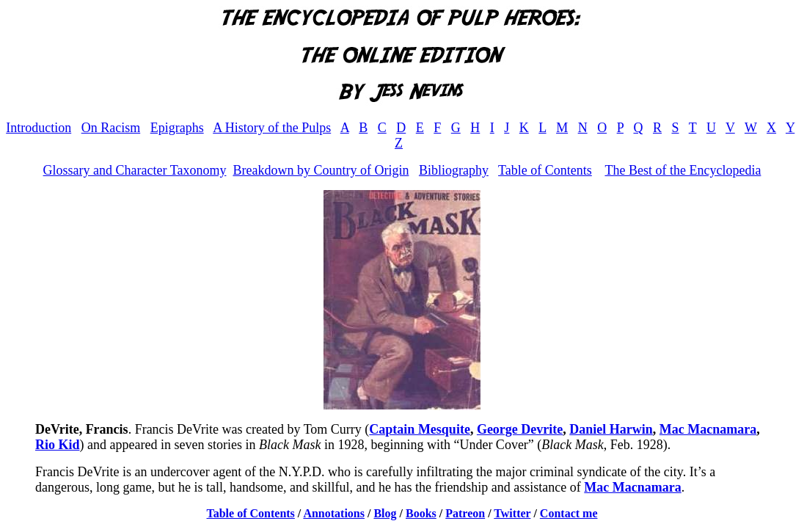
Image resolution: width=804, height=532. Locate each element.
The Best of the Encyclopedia (683, 170)
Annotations (334, 513)
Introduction (39, 128)
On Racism (111, 128)
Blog (385, 513)
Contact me (569, 513)
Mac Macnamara (708, 429)
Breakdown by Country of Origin (321, 170)
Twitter (512, 513)
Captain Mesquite (420, 429)
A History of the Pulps (272, 128)
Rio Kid (58, 445)
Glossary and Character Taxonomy (135, 170)
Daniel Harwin (611, 429)
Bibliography (454, 170)
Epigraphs (177, 128)
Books (421, 513)
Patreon (465, 513)
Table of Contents (545, 170)
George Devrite (520, 429)
